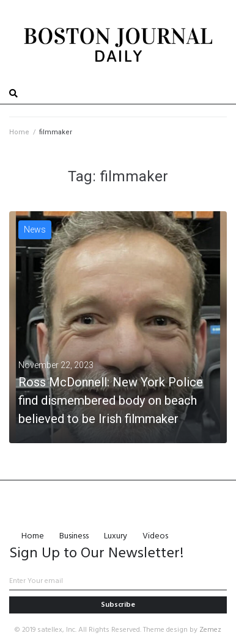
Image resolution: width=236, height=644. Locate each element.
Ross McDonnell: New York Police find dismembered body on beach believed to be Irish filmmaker (111, 400)
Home (19, 132)
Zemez (210, 630)
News (35, 230)
